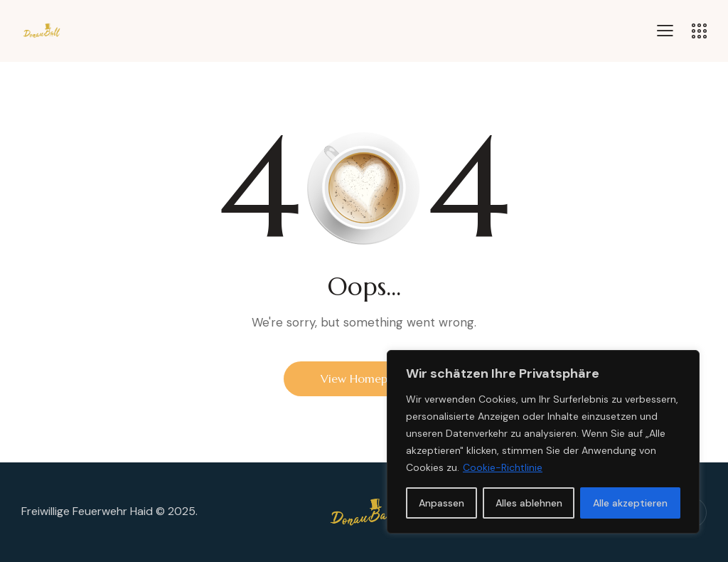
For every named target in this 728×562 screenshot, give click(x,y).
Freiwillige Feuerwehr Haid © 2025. (109, 511)
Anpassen (441, 503)
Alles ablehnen (529, 503)
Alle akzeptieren (630, 503)
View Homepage (364, 378)
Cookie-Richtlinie (503, 467)
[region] (543, 442)
